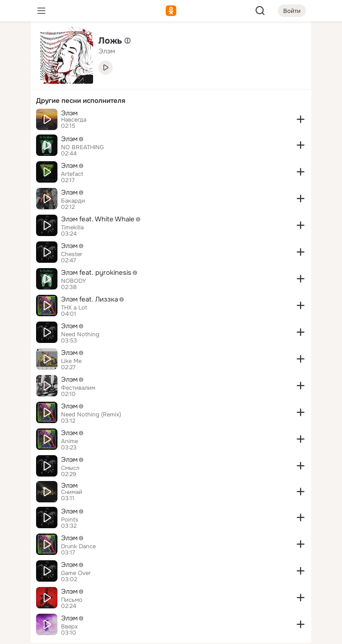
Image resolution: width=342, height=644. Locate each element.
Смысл (70, 468)
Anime (69, 441)
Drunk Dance (78, 546)
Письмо (72, 600)
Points (70, 520)
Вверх (69, 627)
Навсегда (74, 120)
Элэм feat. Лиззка (95, 299)
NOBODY (73, 281)
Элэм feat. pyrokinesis (102, 273)
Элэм (69, 113)
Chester (72, 254)
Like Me (71, 361)
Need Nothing (80, 334)
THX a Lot (74, 308)
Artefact (72, 174)
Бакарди (73, 201)
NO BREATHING (82, 147)
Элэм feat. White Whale (103, 219)
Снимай (72, 492)
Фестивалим (78, 388)
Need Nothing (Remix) (91, 415)
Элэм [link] (107, 51)
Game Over (76, 573)
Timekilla (72, 228)
